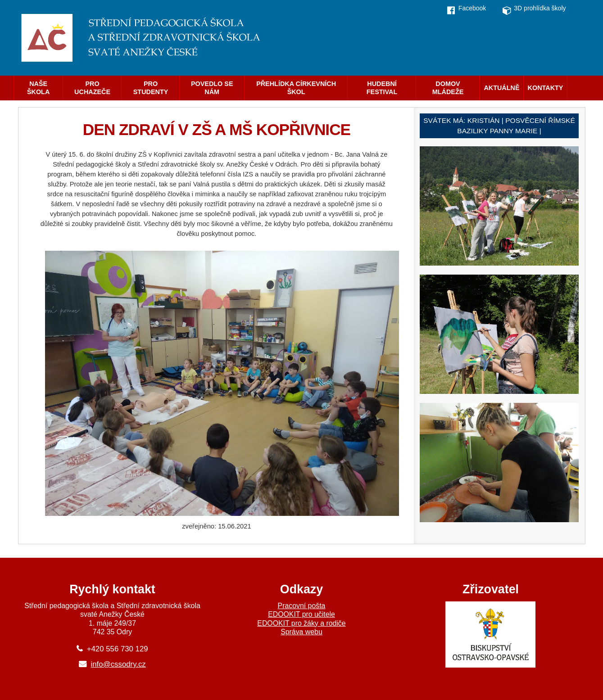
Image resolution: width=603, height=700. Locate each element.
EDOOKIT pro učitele (301, 614)
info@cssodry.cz (118, 664)
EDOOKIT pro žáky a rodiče (301, 623)
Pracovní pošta (302, 606)
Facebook (472, 8)
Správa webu (301, 632)
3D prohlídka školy (540, 8)
